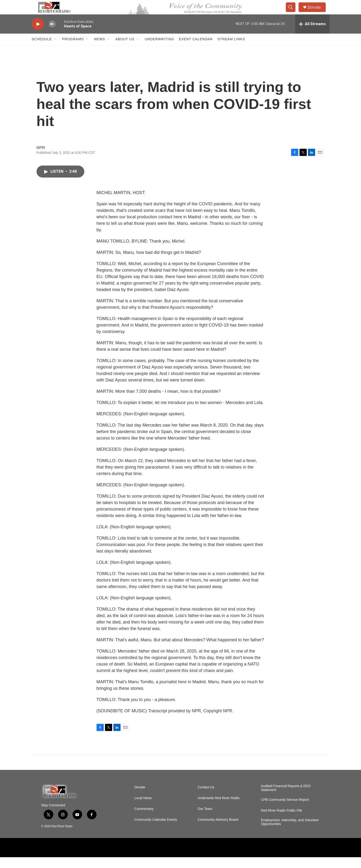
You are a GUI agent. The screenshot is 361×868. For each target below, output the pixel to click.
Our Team (205, 820)
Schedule (42, 50)
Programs (73, 50)
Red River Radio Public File (281, 821)
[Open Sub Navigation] (55, 50)
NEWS (99, 50)
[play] (38, 35)
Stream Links (231, 50)
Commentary (144, 820)
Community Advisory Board (218, 830)
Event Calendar (196, 50)
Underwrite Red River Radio (219, 809)
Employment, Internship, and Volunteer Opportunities (290, 833)
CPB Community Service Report (285, 811)
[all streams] (312, 35)
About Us (125, 50)
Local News (143, 809)
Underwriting (159, 50)
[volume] (52, 35)
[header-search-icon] (293, 13)
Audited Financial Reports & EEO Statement (286, 799)
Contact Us (206, 798)
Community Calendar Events (156, 830)
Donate (317, 13)
